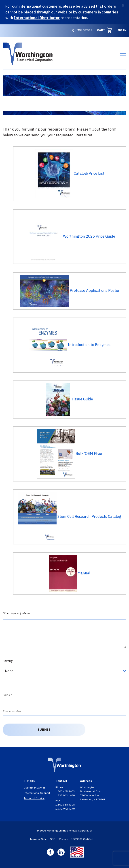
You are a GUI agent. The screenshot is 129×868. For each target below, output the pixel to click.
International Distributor (37, 18)
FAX (58, 800)
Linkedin (61, 852)
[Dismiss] (123, 5)
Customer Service (34, 788)
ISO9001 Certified (82, 839)
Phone (60, 787)
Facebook (50, 852)
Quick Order (82, 30)
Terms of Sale (38, 839)
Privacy (63, 839)
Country (8, 661)
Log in (121, 30)
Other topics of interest (17, 613)
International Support (37, 793)
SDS (53, 839)
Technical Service (34, 798)
